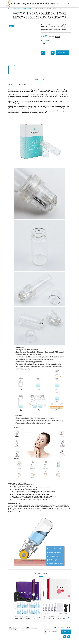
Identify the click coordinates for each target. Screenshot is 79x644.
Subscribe (66, 633)
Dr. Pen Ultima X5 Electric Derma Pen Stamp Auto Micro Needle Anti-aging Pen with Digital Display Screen (26, 618)
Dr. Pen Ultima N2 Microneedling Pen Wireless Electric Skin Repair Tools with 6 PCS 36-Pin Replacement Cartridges (54, 618)
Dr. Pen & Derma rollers (26, 8)
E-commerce (16, 8)
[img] (28, 597)
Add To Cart (62, 53)
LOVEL (47, 41)
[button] (75, 3)
